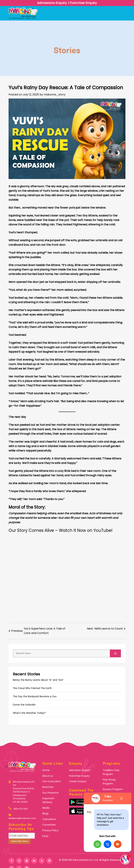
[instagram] (19, 861)
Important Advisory (48, 800)
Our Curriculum (52, 781)
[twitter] (42, 861)
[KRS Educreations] (11, 792)
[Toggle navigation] (123, 13)
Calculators (49, 819)
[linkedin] (34, 861)
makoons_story (55, 94)
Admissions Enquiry (53, 3)
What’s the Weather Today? (29, 713)
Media (46, 808)
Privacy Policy (50, 830)
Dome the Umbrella (24, 705)
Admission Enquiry (80, 770)
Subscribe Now (19, 841)
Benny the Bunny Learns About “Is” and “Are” (38, 680)
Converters (49, 825)
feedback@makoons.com (22, 818)
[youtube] (27, 861)
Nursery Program (113, 789)
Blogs (45, 813)
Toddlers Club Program (111, 772)
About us (48, 776)
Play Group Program (109, 782)
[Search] (115, 653)
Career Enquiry (78, 781)
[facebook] (12, 861)
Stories (67, 51)
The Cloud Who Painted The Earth (32, 688)
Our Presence (50, 793)
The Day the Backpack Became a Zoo (35, 696)
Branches (48, 787)
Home (46, 770)
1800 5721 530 (21, 809)
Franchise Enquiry (83, 3)
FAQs (45, 836)
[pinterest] (49, 861)
